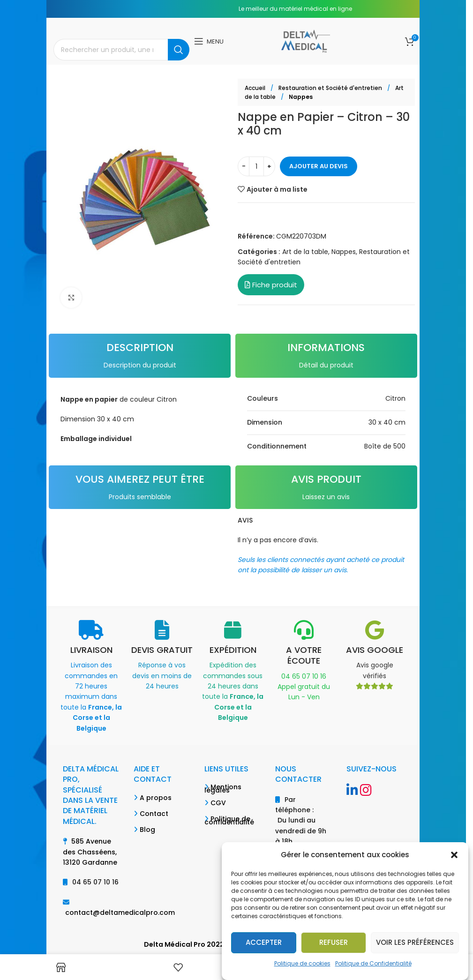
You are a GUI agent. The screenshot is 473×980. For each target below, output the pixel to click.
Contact (154, 814)
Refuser (334, 942)
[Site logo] (305, 41)
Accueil (256, 88)
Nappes (301, 97)
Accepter (264, 942)
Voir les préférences (415, 942)
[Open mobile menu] (209, 41)
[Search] (121, 50)
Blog (147, 830)
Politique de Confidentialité (373, 963)
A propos (156, 798)
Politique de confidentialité (229, 820)
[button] (454, 855)
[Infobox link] (91, 677)
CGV (218, 803)
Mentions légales (223, 789)
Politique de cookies (302, 963)
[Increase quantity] (269, 166)
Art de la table (305, 252)
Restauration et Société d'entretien (331, 88)
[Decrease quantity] (244, 166)
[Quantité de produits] (256, 166)
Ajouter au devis (319, 166)
